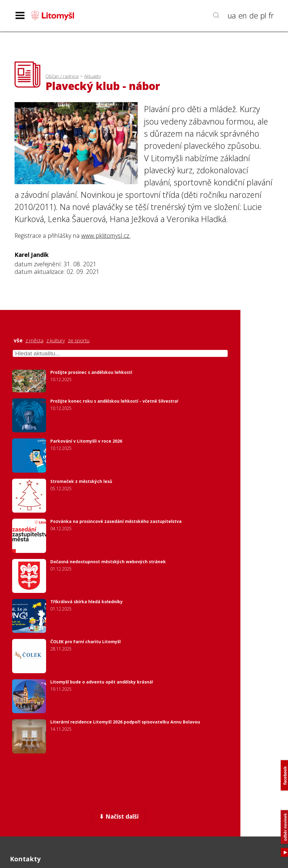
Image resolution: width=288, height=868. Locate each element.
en (243, 15)
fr (271, 15)
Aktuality (92, 76)
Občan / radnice (62, 76)
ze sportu (79, 341)
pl (263, 15)
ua (232, 15)
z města (34, 341)
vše (18, 341)
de (254, 15)
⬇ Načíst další (119, 816)
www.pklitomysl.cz (106, 236)
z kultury (56, 341)
